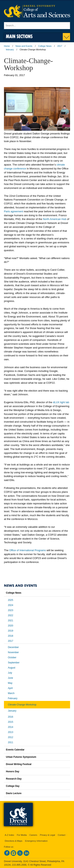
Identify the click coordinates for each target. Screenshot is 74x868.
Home (7, 46)
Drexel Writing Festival (19, 764)
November (13, 652)
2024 (11, 605)
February (13, 698)
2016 (11, 717)
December (13, 647)
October (12, 657)
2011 (11, 742)
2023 (11, 610)
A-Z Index (9, 835)
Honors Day (13, 771)
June (10, 678)
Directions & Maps (14, 841)
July (10, 673)
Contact (62, 835)
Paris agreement (14, 211)
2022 (11, 615)
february (10, 50)
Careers (33, 835)
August (12, 668)
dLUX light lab (61, 402)
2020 (11, 626)
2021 (11, 621)
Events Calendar (15, 750)
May (10, 683)
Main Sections (19, 36)
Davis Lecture (14, 793)
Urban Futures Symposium (21, 757)
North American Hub (55, 219)
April (10, 688)
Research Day (14, 779)
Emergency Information (36, 841)
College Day (13, 786)
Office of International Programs (27, 550)
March (11, 693)
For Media (22, 835)
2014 (11, 727)
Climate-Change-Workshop (22, 705)
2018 (11, 636)
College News (45, 46)
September (14, 663)
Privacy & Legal (48, 835)
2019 (11, 631)
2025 (11, 600)
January (12, 711)
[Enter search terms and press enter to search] (37, 26)
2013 (11, 732)
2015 (11, 722)
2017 (60, 46)
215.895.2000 (19, 865)
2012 (11, 737)
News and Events (24, 46)
